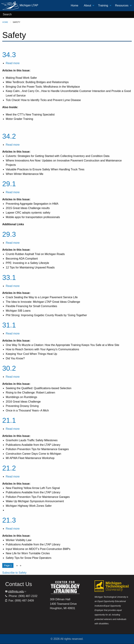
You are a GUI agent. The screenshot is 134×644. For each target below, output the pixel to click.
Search (7, 14)
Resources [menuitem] (122, 5)
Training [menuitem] (103, 5)
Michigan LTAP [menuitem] (20, 6)
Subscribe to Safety (14, 573)
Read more (13, 63)
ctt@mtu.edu (17, 591)
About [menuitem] (87, 5)
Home (5, 22)
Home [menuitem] (75, 5)
